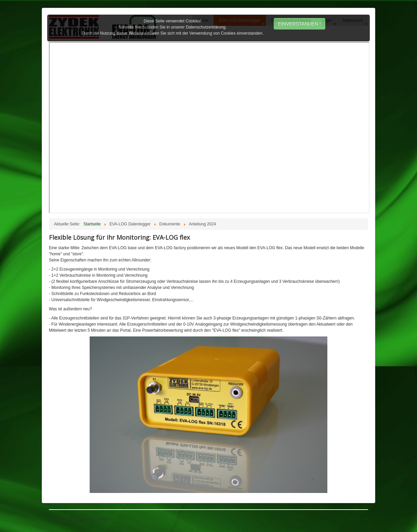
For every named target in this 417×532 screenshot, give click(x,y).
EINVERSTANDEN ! (300, 24)
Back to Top (358, 519)
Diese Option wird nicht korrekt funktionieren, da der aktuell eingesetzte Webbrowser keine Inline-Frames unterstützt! (209, 128)
